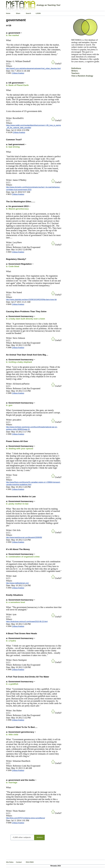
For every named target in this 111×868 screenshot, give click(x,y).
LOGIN (38, 13)
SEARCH (40, 837)
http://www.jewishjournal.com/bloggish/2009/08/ (24, 537)
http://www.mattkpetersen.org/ (17, 583)
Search (28, 13)
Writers (74, 71)
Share (18, 13)
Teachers (75, 73)
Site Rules (10, 862)
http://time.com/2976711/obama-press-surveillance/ (26, 818)
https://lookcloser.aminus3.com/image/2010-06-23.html (27, 621)
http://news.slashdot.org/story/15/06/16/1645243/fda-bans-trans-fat (31, 300)
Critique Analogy (18, 73)
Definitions (76, 68)
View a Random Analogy (82, 76)
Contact (19, 862)
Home (8, 13)
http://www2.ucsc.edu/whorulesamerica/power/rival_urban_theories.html (33, 68)
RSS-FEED (30, 862)
